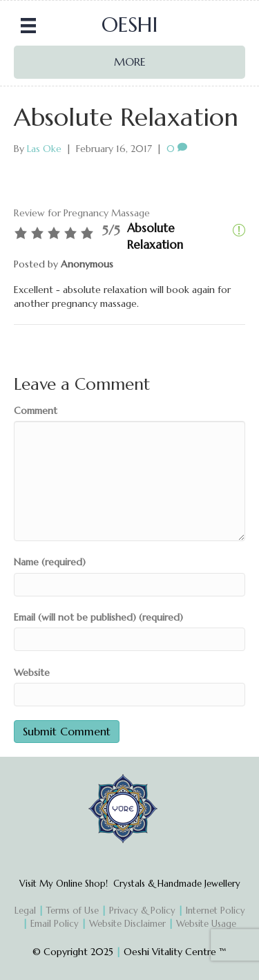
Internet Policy (215, 911)
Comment (36, 411)
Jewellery (221, 884)
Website (32, 672)
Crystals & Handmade (157, 884)
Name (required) (50, 562)
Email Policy (55, 924)
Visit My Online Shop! (66, 884)
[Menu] (28, 26)
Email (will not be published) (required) (98, 617)
